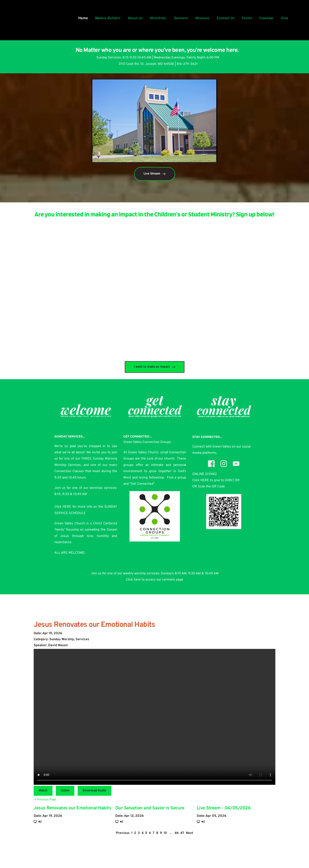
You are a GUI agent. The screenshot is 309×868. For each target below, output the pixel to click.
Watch (43, 791)
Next (190, 833)
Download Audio (94, 791)
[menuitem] (83, 19)
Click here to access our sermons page (154, 580)
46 (177, 833)
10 (165, 833)
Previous (123, 833)
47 (182, 833)
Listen (65, 791)
